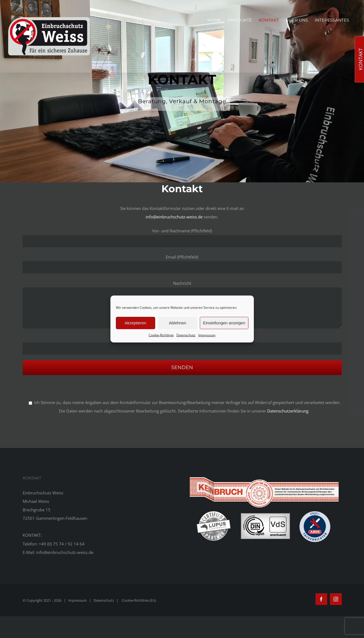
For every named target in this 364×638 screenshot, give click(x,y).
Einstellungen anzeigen (224, 323)
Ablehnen (177, 323)
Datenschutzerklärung (288, 411)
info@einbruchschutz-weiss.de (174, 217)
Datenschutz (186, 335)
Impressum (207, 335)
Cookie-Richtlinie (161, 335)
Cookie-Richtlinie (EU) (139, 600)
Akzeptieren (135, 323)
